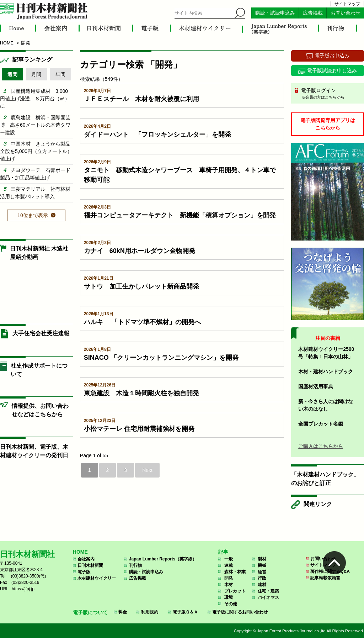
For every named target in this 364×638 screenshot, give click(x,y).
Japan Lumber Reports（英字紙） (163, 559)
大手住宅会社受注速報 (41, 333)
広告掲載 (313, 13)
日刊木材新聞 (90, 565)
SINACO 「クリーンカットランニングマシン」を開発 (161, 358)
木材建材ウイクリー (97, 578)
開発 (229, 578)
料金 (123, 612)
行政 (262, 578)
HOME (80, 552)
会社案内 (86, 559)
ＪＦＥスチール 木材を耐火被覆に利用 (141, 99)
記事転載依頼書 (325, 578)
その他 (231, 604)
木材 (229, 585)
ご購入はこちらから (321, 446)
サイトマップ (347, 4)
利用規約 (150, 612)
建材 (262, 585)
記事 (223, 552)
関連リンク (318, 504)
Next (147, 470)
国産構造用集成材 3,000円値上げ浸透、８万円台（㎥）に (35, 99)
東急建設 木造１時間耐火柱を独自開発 (141, 393)
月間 (36, 74)
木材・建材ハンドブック (326, 371)
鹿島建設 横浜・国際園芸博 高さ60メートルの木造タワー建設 (35, 125)
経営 (262, 572)
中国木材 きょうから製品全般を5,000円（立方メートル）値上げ (36, 151)
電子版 (84, 572)
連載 (229, 565)
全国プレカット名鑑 (321, 424)
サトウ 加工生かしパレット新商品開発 (141, 286)
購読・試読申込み (275, 13)
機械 (262, 565)
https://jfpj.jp (23, 589)
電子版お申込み (332, 56)
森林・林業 (235, 572)
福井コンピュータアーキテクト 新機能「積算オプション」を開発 (180, 215)
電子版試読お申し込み (332, 70)
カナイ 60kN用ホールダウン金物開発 (140, 251)
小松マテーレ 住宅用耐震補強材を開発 (139, 429)
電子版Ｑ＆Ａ (185, 612)
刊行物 (135, 565)
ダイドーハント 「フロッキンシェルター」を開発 (157, 135)
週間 (12, 74)
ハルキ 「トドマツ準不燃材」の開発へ (142, 322)
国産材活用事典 (316, 386)
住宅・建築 (268, 591)
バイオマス (268, 597)
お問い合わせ (346, 13)
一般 (229, 559)
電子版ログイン (330, 94)
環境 (229, 597)
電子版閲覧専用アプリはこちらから (328, 124)
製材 (262, 559)
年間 (60, 74)
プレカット (235, 591)
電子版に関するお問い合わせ (240, 612)
